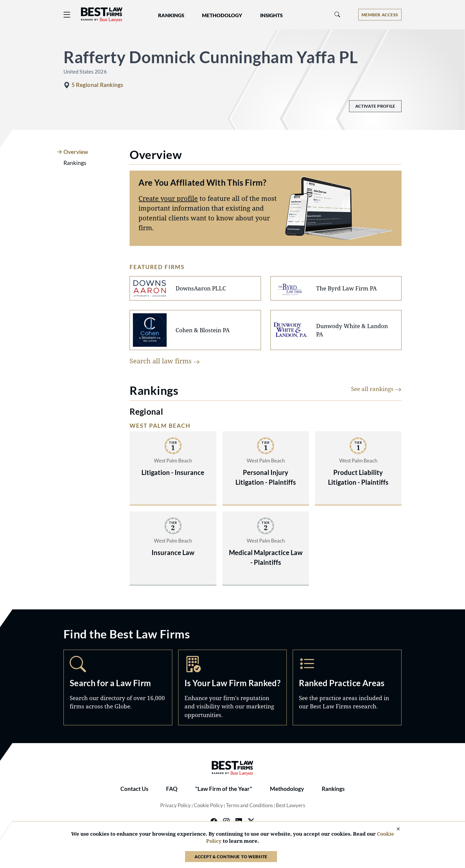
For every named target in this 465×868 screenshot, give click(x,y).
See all (376, 389)
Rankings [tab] (75, 163)
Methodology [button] (222, 15)
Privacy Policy (175, 805)
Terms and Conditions (249, 805)
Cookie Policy (208, 805)
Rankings (333, 789)
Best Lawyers (290, 805)
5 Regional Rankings (97, 85)
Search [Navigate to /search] (118, 687)
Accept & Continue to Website (231, 857)
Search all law (165, 361)
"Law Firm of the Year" (224, 789)
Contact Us (134, 789)
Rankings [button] (171, 15)
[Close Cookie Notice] (394, 829)
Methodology (287, 789)
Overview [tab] (76, 152)
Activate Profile (375, 106)
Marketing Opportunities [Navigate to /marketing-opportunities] (233, 687)
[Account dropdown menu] (380, 15)
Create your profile (168, 198)
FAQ (172, 789)
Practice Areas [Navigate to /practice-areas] (347, 687)
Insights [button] (271, 15)
